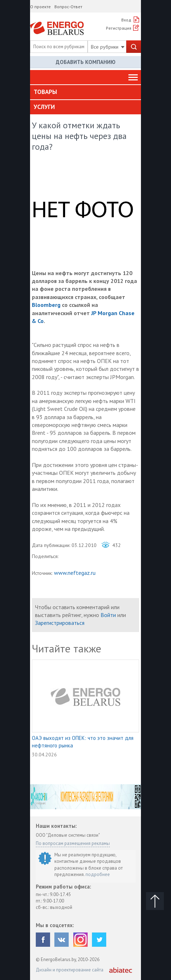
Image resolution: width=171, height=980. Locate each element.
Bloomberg (46, 305)
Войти (108, 615)
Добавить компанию (86, 62)
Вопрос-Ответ (68, 7)
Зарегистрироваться (60, 623)
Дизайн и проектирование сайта (70, 970)
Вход (126, 20)
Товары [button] (45, 92)
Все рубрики (108, 47)
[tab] (85, 92)
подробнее (98, 874)
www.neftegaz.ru (75, 573)
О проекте (40, 7)
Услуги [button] (44, 107)
